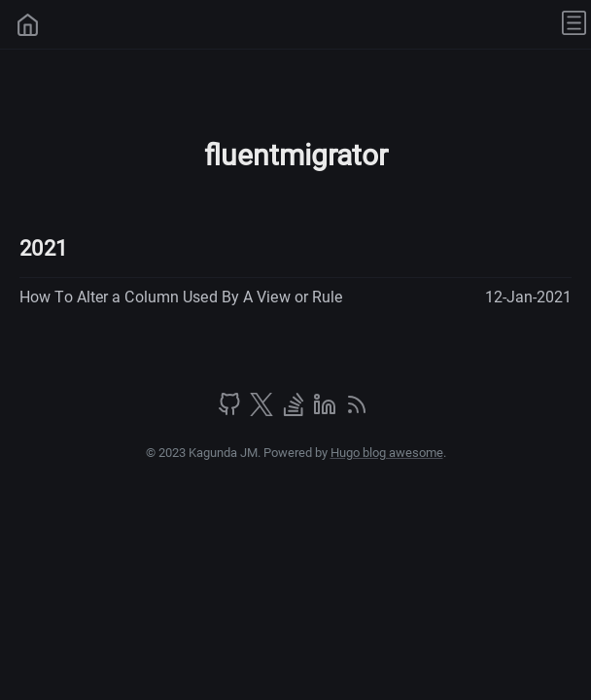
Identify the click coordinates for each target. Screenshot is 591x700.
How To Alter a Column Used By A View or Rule (181, 297)
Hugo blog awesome (387, 453)
